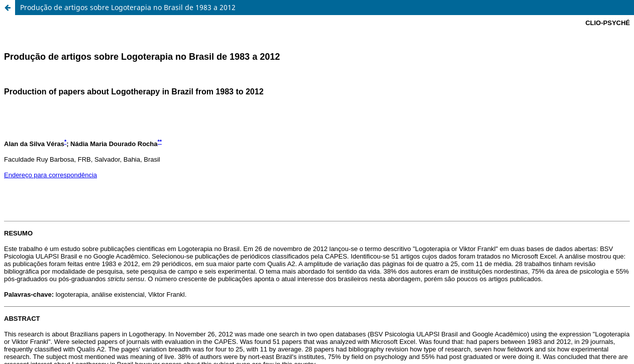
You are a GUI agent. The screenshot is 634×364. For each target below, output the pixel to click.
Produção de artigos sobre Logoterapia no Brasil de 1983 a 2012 (128, 7)
